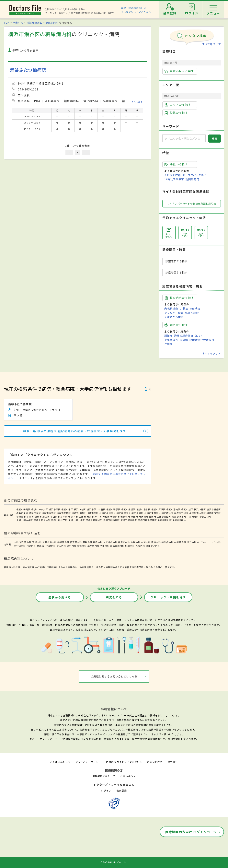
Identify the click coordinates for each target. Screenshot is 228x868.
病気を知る (114, 597)
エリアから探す (178, 105)
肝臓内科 (130, 546)
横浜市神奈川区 (40, 509)
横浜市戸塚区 (158, 509)
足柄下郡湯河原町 (147, 520)
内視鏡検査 (171, 308)
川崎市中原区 (106, 513)
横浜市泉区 (35, 513)
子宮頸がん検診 (174, 317)
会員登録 (122, 790)
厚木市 (98, 517)
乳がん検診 (192, 313)
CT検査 (184, 308)
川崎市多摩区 (136, 513)
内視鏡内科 (180, 542)
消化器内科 (25, 542)
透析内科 (72, 546)
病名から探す (176, 325)
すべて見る (137, 101)
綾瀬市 (153, 517)
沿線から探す (176, 113)
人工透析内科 (110, 542)
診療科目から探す (179, 71)
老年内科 (105, 546)
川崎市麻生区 (166, 513)
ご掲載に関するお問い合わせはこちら (114, 676)
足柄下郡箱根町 (111, 520)
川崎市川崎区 (79, 513)
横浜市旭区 (187, 509)
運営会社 (173, 762)
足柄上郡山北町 (77, 520)
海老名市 (125, 517)
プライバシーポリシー (88, 762)
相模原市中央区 (198, 513)
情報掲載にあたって (104, 776)
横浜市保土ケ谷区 (96, 509)
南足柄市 (143, 517)
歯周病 (184, 340)
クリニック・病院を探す (168, 597)
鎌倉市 (38, 517)
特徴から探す (176, 164)
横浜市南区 (80, 509)
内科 (16, 542)
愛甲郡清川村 (180, 520)
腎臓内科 (87, 542)
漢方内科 (192, 542)
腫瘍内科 (156, 542)
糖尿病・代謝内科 (46, 546)
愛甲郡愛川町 (165, 520)
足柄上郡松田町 (59, 520)
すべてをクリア (211, 44)
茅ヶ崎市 (65, 517)
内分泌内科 (20, 546)
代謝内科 (31, 546)
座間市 (134, 517)
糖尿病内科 (52, 23)
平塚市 (30, 517)
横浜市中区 (67, 509)
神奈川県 (18, 23)
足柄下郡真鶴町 (129, 520)
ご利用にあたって (60, 762)
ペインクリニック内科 (209, 542)
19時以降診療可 (174, 179)
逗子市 (74, 517)
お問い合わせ (155, 762)
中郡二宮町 (205, 517)
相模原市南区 (214, 513)
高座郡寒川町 (179, 517)
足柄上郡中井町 (25, 520)
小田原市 (55, 517)
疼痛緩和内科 (117, 546)
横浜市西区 (55, 509)
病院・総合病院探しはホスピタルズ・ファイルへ (136, 10)
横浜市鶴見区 (23, 509)
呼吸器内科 (63, 542)
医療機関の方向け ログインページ (191, 832)
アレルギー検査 (174, 313)
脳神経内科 (93, 546)
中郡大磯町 (193, 517)
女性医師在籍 (173, 175)
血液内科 (146, 542)
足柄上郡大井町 (42, 520)
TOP (7, 23)
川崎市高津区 (121, 513)
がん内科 (61, 546)
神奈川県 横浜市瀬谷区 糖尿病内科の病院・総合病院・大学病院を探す (75, 431)
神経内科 (98, 542)
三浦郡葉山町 (164, 517)
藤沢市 (46, 517)
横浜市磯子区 (113, 509)
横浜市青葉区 (49, 513)
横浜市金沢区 (128, 509)
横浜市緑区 (200, 509)
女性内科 (82, 546)
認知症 (168, 336)
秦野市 (90, 517)
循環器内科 (76, 542)
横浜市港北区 (143, 509)
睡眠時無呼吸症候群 (202, 340)
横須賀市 (21, 517)
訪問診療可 (192, 179)
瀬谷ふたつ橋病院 (28, 70)
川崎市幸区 (93, 513)
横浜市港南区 (173, 509)
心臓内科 (136, 542)
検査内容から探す (179, 298)
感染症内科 (167, 542)
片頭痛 (168, 344)
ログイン (106, 790)
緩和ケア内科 (153, 546)
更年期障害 (171, 340)
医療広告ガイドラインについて (124, 762)
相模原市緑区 (181, 513)
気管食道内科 (50, 542)
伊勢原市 (115, 517)
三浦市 (82, 517)
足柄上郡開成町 (94, 520)
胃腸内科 (37, 542)
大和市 (106, 517)
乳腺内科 (140, 546)
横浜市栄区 (22, 513)
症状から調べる (60, 597)
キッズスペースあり (195, 175)
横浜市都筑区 (64, 513)
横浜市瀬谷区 (34, 23)
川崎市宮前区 (151, 513)
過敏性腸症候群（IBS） (189, 336)
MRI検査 (195, 308)
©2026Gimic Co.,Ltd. (114, 862)
